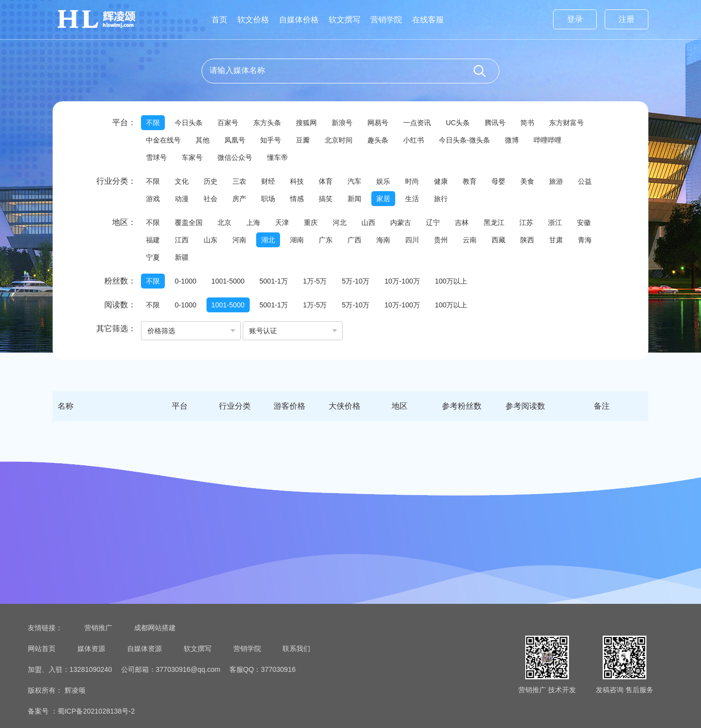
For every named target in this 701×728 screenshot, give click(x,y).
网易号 (378, 123)
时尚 (412, 181)
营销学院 (386, 20)
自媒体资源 (144, 649)
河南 (239, 240)
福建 (153, 240)
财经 (268, 181)
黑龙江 (494, 222)
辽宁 (433, 222)
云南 (470, 240)
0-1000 (186, 281)
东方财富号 (566, 123)
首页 (219, 20)
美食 (527, 181)
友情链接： (45, 628)
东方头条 (267, 123)
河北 (340, 222)
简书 (527, 123)
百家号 (228, 123)
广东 (326, 240)
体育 (326, 181)
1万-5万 (315, 281)
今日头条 (189, 123)
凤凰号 (235, 140)
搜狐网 (306, 123)
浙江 (555, 222)
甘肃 (556, 240)
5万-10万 (355, 281)
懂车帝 (278, 157)
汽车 (354, 181)
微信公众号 (235, 157)
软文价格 (253, 20)
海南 (383, 240)
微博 (512, 140)
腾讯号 (495, 123)
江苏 (526, 222)
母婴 (498, 181)
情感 (297, 199)
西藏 (498, 240)
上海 (253, 222)
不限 (153, 123)
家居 (383, 199)
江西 (182, 240)
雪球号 (156, 157)
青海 (585, 240)
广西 (354, 240)
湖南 (297, 240)
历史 (210, 181)
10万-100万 (402, 281)
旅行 (441, 199)
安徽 (584, 222)
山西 (368, 222)
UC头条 (458, 123)
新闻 (354, 199)
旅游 (556, 181)
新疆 (182, 257)
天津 (282, 222)
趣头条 (378, 140)
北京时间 (339, 140)
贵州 (441, 240)
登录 (575, 19)
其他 (203, 140)
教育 (470, 181)
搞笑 (326, 199)
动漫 (182, 199)
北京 (224, 222)
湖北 (268, 240)
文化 (182, 181)
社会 (210, 199)
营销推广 (98, 628)
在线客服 (428, 20)
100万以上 (451, 281)
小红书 (414, 140)
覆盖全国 (189, 222)
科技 (297, 181)
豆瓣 (303, 140)
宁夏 (153, 257)
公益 (585, 181)
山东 (210, 240)
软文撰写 (345, 20)
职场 (268, 199)
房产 (239, 199)
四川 (412, 240)
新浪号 (342, 123)
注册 (627, 19)
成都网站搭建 (155, 628)
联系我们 (296, 649)
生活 (412, 199)
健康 (441, 181)
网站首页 (42, 649)
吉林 (462, 222)
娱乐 (383, 181)
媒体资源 (91, 649)
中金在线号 (163, 140)
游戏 (153, 199)
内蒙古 (401, 222)
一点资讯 (417, 123)
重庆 (311, 222)
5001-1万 (274, 281)
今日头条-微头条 (464, 140)
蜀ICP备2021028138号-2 (96, 711)
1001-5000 (228, 281)
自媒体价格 (299, 20)
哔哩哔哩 (548, 140)
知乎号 (271, 140)
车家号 (192, 157)
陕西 (527, 240)
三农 (239, 181)
